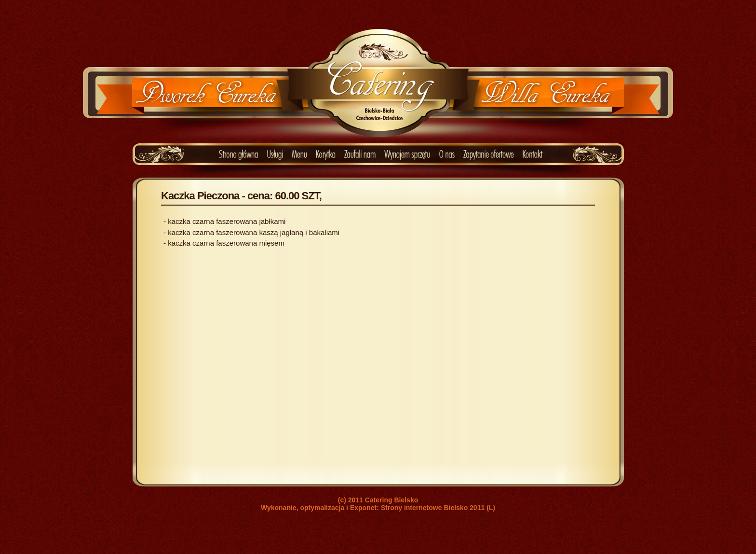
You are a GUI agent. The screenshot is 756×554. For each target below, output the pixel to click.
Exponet (363, 508)
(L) (491, 508)
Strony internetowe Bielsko (424, 508)
